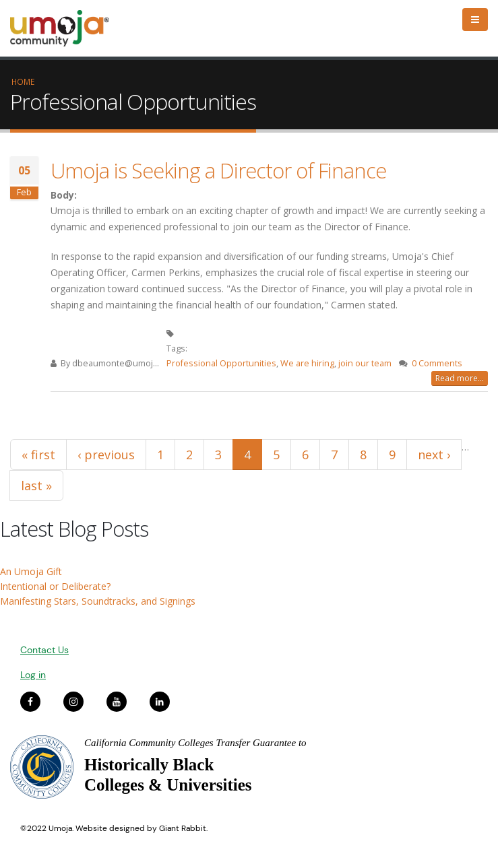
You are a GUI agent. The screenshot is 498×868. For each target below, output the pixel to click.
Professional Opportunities (221, 363)
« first (38, 455)
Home (23, 81)
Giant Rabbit (183, 828)
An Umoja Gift (31, 571)
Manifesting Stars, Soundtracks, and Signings (98, 601)
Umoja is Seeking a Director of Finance (218, 170)
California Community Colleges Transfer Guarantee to (195, 743)
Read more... (460, 378)
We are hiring (307, 363)
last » (36, 486)
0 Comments (437, 363)
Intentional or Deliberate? (55, 586)
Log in (33, 675)
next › (434, 455)
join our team (365, 363)
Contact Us (44, 650)
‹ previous (106, 455)
